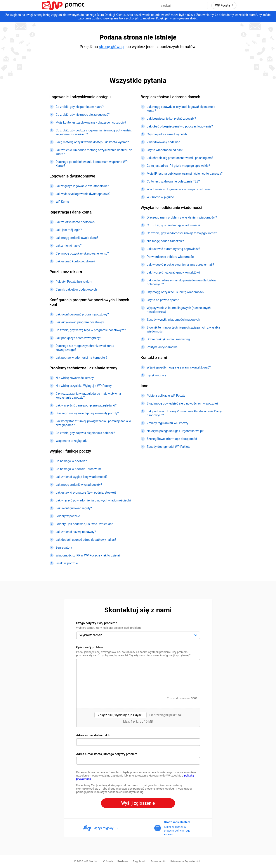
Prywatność (158, 861)
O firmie (108, 861)
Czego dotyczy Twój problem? (97, 623)
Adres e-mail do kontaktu (93, 735)
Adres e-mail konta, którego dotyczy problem (107, 754)
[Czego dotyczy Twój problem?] (138, 635)
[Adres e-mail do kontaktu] (138, 742)
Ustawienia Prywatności (185, 861)
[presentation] (138, 717)
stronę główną (111, 47)
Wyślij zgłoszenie (138, 803)
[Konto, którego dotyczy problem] (138, 761)
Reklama (123, 861)
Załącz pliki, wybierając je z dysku (121, 715)
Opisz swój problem (90, 647)
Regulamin (140, 861)
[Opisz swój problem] (138, 677)
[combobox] (183, 5)
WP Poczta (225, 5)
